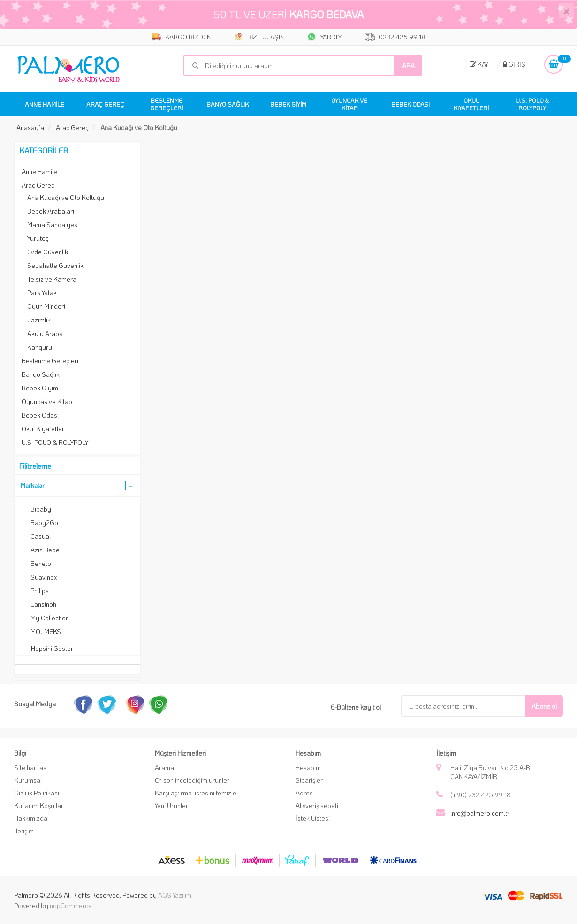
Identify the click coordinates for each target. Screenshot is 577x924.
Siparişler (309, 780)
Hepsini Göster (52, 648)
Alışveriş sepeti (317, 806)
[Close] (566, 11)
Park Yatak (42, 293)
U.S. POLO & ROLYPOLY (55, 442)
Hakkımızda (31, 818)
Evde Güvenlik (48, 252)
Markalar (33, 485)
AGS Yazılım (175, 895)
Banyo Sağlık (41, 374)
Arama (164, 767)
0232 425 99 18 (395, 37)
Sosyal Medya (35, 704)
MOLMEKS (46, 631)
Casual (41, 536)
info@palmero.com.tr (480, 813)
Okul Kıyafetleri (44, 429)
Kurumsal (28, 780)
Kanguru (40, 347)
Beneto (41, 563)
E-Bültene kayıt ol (356, 707)
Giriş (514, 64)
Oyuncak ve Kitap (47, 401)
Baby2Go (44, 523)
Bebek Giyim (40, 388)
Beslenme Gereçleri (50, 361)
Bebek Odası (40, 415)
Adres (304, 793)
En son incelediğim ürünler (192, 780)
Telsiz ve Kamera (52, 279)
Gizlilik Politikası (37, 793)
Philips (40, 591)
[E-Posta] (470, 706)
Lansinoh (43, 604)
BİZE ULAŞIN (259, 37)
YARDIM (325, 37)
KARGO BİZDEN (182, 37)
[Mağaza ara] (303, 65)
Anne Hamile (39, 172)
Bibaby (41, 509)
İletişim (24, 831)
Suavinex (44, 577)
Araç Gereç (38, 185)
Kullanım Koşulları (39, 806)
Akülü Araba (45, 333)
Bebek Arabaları (51, 211)
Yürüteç (38, 238)
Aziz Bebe (45, 550)
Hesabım (308, 767)
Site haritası (31, 767)
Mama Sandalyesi (53, 225)
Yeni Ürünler (171, 806)
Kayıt (482, 64)
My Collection (50, 618)
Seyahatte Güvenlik (55, 265)
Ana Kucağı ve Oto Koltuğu (66, 197)
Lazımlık (39, 320)
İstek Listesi (313, 818)
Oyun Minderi (46, 306)
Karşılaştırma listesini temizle (196, 793)
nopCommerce (71, 905)
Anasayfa (30, 127)
